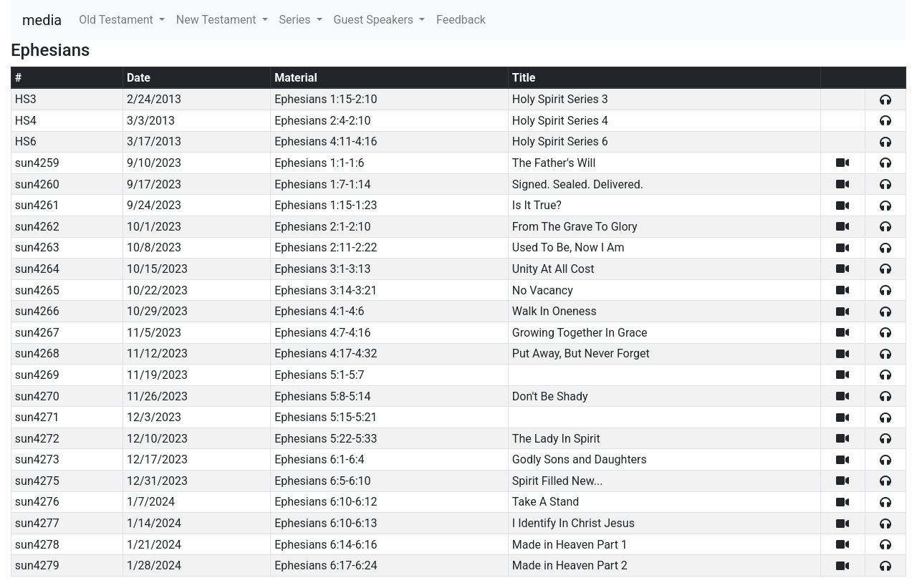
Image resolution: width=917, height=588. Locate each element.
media (42, 20)
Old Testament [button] (117, 20)
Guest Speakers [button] (375, 20)
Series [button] (297, 20)
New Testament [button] (218, 20)
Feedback (461, 20)
